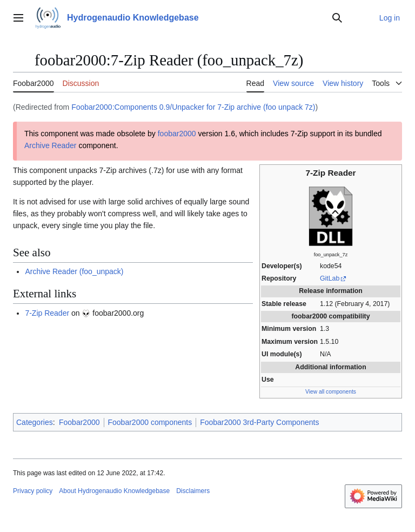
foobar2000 (177, 134)
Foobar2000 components (150, 422)
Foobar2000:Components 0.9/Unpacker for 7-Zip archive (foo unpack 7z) (193, 107)
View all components (331, 392)
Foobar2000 (79, 422)
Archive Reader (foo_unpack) (74, 271)
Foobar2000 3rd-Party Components (259, 422)
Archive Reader (51, 145)
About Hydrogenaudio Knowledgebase (114, 491)
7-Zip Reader (47, 313)
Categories (35, 422)
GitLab (330, 278)
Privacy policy (33, 491)
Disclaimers (193, 491)
